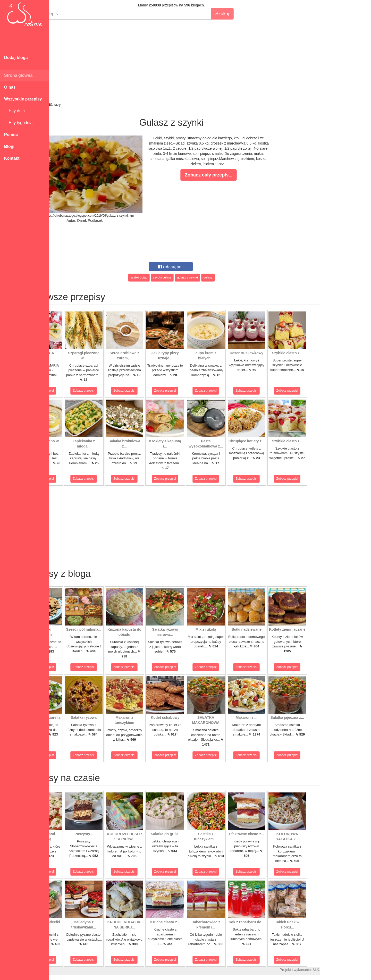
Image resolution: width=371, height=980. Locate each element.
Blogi (9, 146)
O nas (10, 87)
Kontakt (12, 158)
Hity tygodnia (18, 123)
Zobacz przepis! (72, 391)
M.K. (345, 970)
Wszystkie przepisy (23, 99)
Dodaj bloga (16, 58)
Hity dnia (14, 111)
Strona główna (18, 75)
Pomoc (11, 135)
